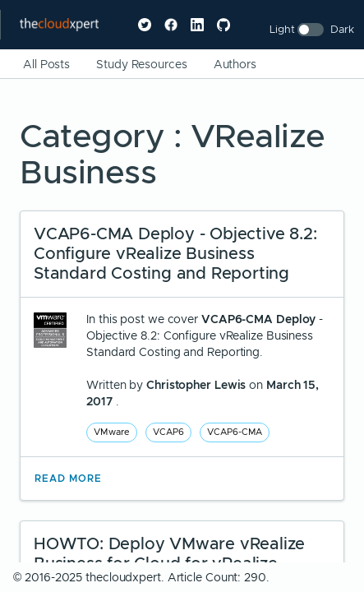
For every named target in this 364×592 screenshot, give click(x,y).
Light (282, 29)
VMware (112, 432)
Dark (342, 29)
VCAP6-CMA (235, 432)
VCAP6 (168, 432)
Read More (68, 479)
